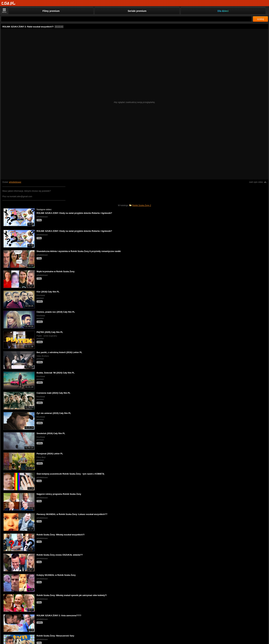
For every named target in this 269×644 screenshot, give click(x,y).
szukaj (260, 19)
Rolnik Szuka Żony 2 (142, 205)
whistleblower (15, 182)
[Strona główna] (8, 3)
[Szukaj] (126, 19)
